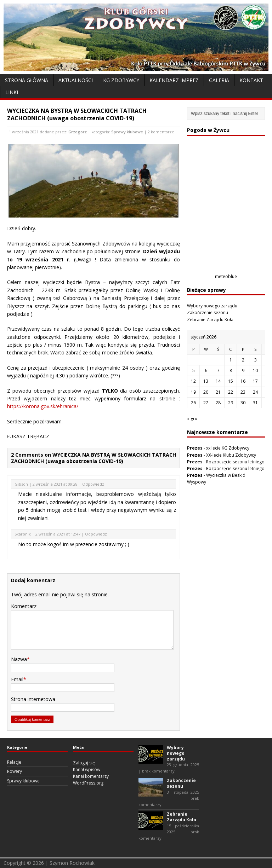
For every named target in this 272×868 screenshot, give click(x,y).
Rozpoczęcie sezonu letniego (235, 462)
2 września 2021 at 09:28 (55, 484)
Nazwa (19, 659)
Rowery (15, 771)
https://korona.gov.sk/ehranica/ (43, 406)
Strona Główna (27, 80)
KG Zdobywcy (121, 80)
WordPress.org (88, 783)
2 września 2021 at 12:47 (58, 534)
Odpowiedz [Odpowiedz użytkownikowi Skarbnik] (96, 534)
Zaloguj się (84, 763)
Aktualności (76, 80)
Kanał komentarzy (91, 776)
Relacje (14, 762)
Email (17, 679)
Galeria (219, 80)
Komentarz (24, 606)
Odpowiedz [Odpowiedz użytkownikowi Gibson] (93, 484)
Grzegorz (78, 132)
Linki (12, 92)
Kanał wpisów (87, 769)
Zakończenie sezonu (208, 313)
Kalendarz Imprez (174, 80)
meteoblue (226, 276)
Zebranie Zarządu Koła (210, 320)
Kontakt (251, 80)
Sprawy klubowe (127, 132)
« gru (192, 419)
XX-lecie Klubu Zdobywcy (231, 455)
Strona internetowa (33, 699)
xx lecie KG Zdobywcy (228, 448)
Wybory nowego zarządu (212, 306)
